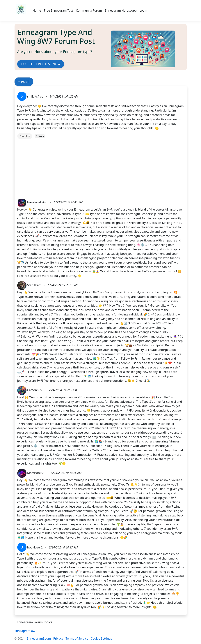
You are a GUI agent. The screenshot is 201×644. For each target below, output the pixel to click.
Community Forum (89, 10)
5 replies (25, 136)
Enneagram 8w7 (26, 631)
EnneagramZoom (39, 638)
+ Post (24, 82)
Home (37, 10)
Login (143, 10)
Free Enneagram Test (58, 10)
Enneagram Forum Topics (34, 622)
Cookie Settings (101, 638)
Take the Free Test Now (41, 64)
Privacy (59, 638)
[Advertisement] (101, 165)
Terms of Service (77, 638)
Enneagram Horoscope (121, 10)
